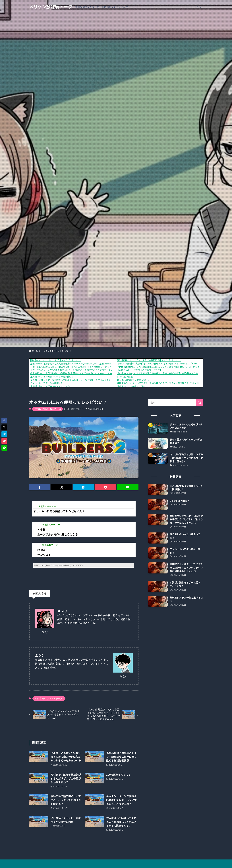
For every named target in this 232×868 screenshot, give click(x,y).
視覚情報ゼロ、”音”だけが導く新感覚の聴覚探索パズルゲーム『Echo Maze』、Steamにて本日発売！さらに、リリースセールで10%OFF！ (98, 373)
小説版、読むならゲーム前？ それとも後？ (51, 386)
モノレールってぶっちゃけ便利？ (46, 383)
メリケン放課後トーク (51, 7)
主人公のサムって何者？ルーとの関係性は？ (52, 376)
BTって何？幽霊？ (126, 376)
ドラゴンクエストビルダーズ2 (47, 409)
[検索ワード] (175, 403)
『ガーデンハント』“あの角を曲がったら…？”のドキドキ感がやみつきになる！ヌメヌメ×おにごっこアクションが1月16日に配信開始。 (97, 370)
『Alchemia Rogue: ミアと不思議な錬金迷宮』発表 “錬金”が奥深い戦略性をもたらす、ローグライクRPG (168, 373)
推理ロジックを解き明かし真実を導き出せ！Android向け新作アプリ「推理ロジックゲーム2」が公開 (80, 363)
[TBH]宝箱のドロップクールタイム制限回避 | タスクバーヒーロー (149, 360)
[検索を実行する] (199, 403)
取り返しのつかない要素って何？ (133, 380)
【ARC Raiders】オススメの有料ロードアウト (139, 370)
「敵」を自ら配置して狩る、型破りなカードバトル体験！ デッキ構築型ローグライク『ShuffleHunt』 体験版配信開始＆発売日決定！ (95, 367)
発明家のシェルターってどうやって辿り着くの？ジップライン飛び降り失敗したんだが (159, 383)
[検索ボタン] (199, 7)
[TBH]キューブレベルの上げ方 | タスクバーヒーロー (55, 360)
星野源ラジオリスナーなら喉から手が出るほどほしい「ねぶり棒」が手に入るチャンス (73, 380)
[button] (40, 487)
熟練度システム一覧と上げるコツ (133, 386)
